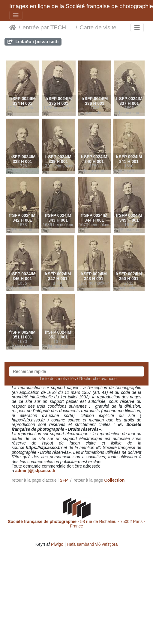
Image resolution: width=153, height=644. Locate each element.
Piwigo (57, 544)
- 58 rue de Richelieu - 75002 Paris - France (76, 524)
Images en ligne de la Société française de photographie (81, 6)
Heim (13, 28)
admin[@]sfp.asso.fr (36, 471)
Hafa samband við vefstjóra (92, 544)
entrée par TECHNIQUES (48, 27)
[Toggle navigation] (16, 15)
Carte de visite (98, 27)
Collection (115, 480)
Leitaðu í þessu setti (33, 41)
